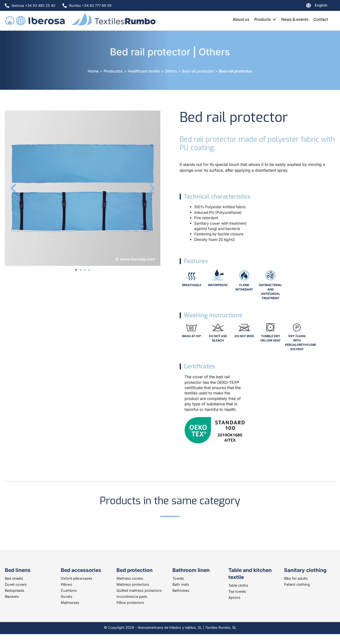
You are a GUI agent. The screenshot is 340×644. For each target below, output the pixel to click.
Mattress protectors (133, 584)
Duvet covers (16, 584)
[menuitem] (305, 6)
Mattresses (70, 603)
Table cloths (238, 585)
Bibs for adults (296, 578)
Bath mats (181, 584)
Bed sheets (14, 578)
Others (214, 52)
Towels (178, 578)
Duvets (67, 596)
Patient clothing (297, 584)
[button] (265, 19)
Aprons (234, 597)
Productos (113, 71)
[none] (305, 6)
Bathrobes (181, 590)
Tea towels (237, 591)
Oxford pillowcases (77, 578)
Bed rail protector (150, 52)
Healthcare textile (144, 71)
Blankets (12, 596)
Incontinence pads (132, 596)
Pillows (66, 584)
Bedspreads (15, 590)
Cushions (69, 590)
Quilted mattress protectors (139, 590)
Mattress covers (130, 578)
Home (93, 71)
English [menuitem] (321, 5)
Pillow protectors (130, 603)
